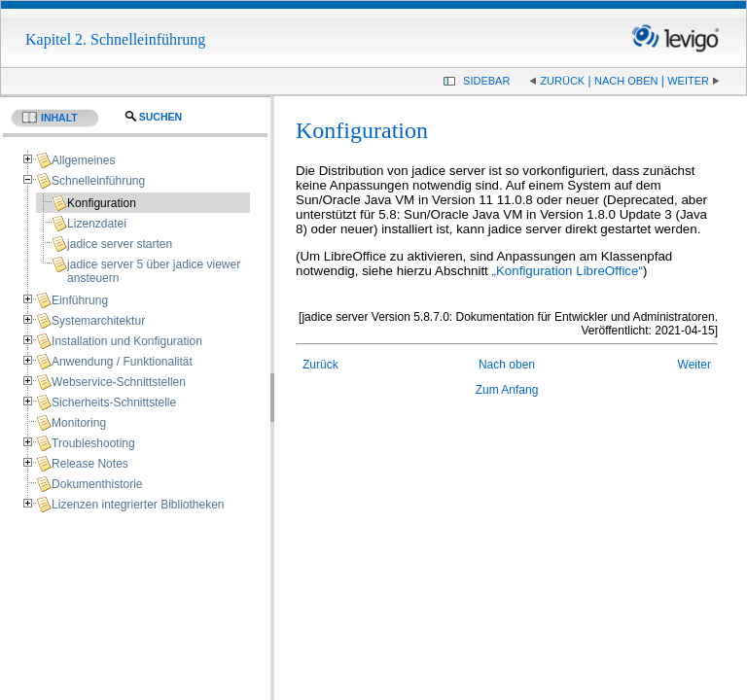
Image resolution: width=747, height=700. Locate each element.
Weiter (688, 81)
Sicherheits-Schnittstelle (114, 402)
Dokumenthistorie (97, 484)
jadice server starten (120, 244)
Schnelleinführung (98, 181)
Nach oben (626, 81)
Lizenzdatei (97, 224)
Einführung (80, 300)
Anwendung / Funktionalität (122, 362)
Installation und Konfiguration (127, 341)
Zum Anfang (507, 390)
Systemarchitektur (98, 321)
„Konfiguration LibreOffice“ (568, 271)
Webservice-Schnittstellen (119, 382)
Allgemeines (83, 160)
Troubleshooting (93, 443)
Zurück (562, 81)
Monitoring (79, 423)
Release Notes (90, 464)
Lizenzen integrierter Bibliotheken (138, 505)
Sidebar (486, 81)
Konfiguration (102, 203)
